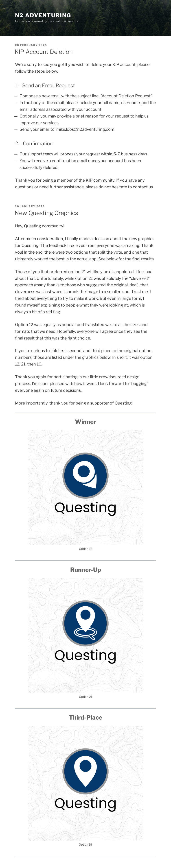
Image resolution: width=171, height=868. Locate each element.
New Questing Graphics (46, 213)
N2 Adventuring (43, 15)
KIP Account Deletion (44, 52)
